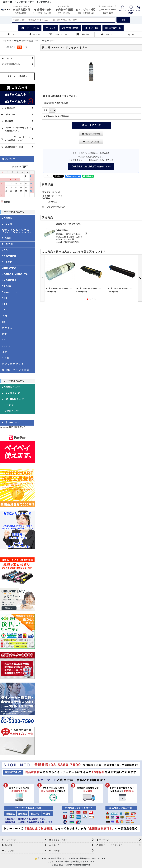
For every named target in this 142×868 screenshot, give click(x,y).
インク (50, 28)
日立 (4, 352)
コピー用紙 (92, 28)
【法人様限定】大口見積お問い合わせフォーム (91, 166)
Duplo (6, 346)
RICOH (7, 238)
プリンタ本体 (70, 28)
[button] (130, 35)
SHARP (7, 262)
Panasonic (9, 292)
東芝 (4, 334)
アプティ (7, 328)
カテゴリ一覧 (113, 28)
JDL (5, 322)
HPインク (8, 405)
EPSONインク (11, 393)
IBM (5, 316)
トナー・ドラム (30, 28)
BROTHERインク (13, 399)
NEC (5, 250)
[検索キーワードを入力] (64, 20)
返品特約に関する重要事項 (56, 116)
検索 (123, 20)
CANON (7, 218)
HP (4, 310)
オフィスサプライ (13, 364)
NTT (5, 304)
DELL (6, 340)
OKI (4, 298)
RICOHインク (11, 411)
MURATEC (9, 268)
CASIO (7, 286)
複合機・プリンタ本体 (16, 370)
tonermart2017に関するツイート (14, 427)
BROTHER (9, 256)
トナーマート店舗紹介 (17, 76)
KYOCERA (9, 280)
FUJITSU (8, 244)
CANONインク (11, 387)
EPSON (7, 224)
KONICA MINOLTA (15, 274)
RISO (5, 358)
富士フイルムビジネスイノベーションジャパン (17, 231)
